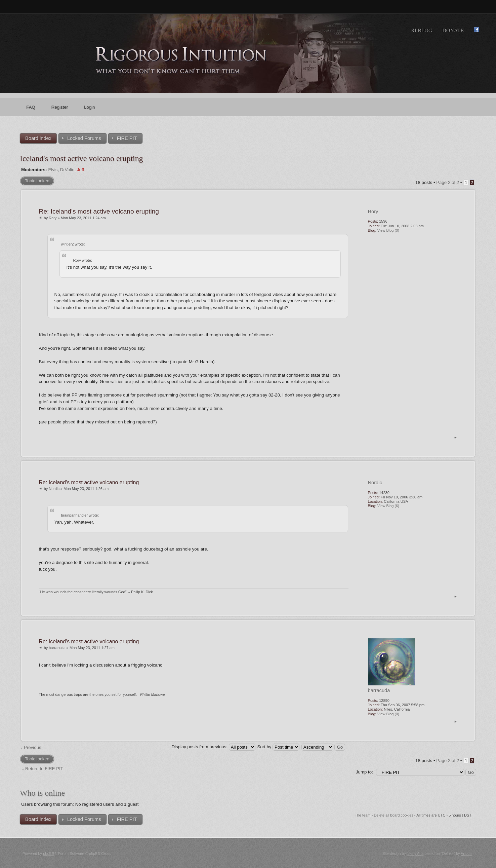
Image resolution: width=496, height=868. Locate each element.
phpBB (49, 854)
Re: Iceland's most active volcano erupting (99, 211)
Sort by (278, 747)
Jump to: (364, 772)
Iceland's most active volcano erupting (81, 158)
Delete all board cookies (393, 815)
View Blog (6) (388, 506)
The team (363, 815)
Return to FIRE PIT (44, 769)
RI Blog (422, 30)
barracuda (57, 648)
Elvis (53, 170)
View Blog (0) (388, 230)
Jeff (80, 170)
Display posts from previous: (213, 747)
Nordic (54, 489)
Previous (33, 747)
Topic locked (37, 181)
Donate (453, 30)
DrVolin (67, 170)
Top (455, 437)
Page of (448, 182)
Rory (53, 218)
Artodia (467, 854)
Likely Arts (415, 854)
